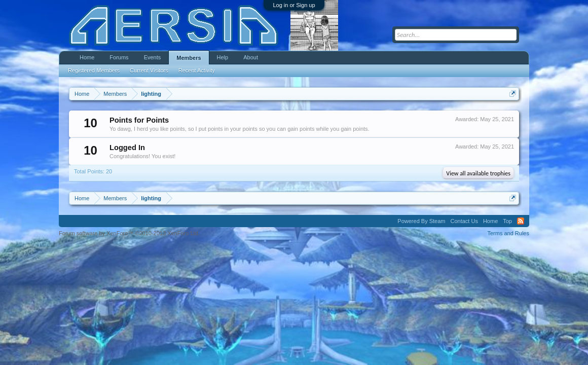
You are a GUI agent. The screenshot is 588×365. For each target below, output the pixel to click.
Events (153, 57)
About (251, 57)
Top (507, 221)
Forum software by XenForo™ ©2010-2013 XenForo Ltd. (129, 233)
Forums (119, 57)
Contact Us (464, 221)
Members (189, 58)
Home (87, 57)
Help (223, 57)
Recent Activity (197, 70)
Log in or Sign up (294, 5)
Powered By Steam (421, 221)
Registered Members (94, 70)
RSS (521, 221)
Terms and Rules (508, 233)
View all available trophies (478, 173)
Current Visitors (149, 70)
